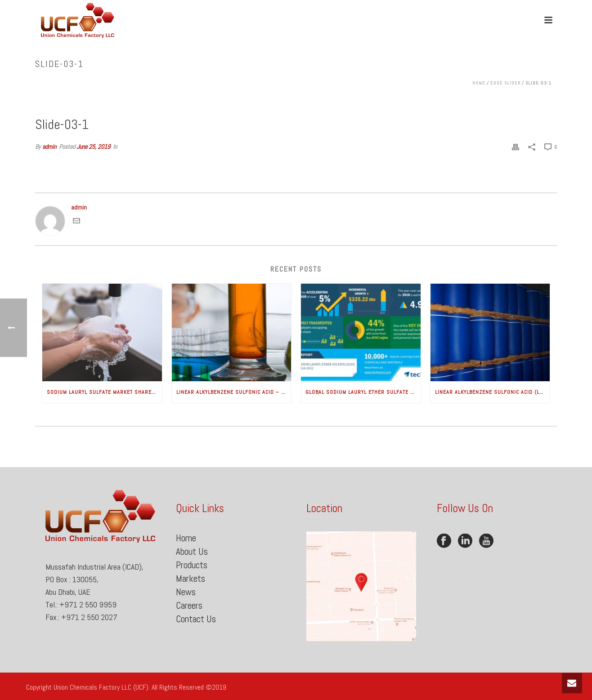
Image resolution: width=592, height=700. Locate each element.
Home (479, 83)
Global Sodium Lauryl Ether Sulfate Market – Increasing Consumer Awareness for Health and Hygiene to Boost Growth (363, 392)
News (186, 592)
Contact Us (196, 619)
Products (192, 565)
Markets (191, 578)
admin (49, 147)
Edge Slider (505, 83)
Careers (189, 605)
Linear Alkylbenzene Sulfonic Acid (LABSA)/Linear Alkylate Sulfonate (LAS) (493, 392)
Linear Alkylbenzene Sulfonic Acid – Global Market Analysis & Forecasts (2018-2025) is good (234, 392)
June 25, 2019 (93, 147)
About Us (192, 551)
